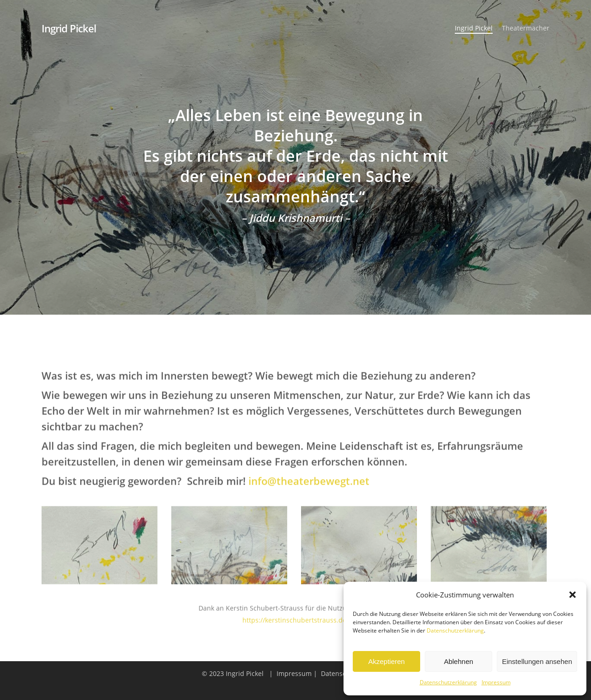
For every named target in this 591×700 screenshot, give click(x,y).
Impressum (496, 682)
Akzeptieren (386, 661)
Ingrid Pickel (69, 28)
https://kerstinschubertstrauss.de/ (295, 625)
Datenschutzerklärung (455, 630)
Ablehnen (458, 661)
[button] (573, 595)
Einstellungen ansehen (537, 661)
